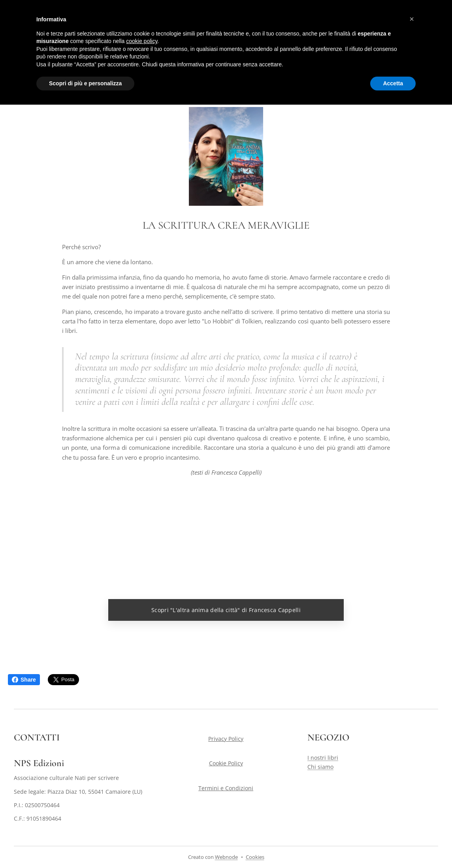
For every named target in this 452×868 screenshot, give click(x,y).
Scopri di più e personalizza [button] (85, 83)
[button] (412, 19)
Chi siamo (320, 767)
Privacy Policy (226, 739)
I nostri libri (323, 758)
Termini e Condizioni (226, 788)
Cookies (255, 857)
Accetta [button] (393, 83)
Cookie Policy (226, 764)
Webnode (226, 857)
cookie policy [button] (142, 41)
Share (24, 680)
